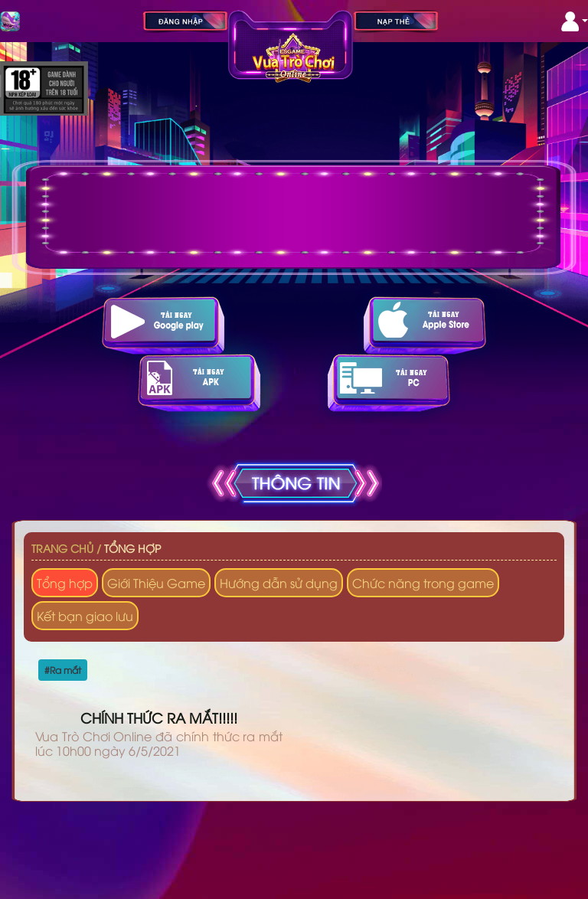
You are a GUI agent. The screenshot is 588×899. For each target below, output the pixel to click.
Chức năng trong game (423, 583)
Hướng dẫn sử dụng (279, 583)
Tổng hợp (132, 548)
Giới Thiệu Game (156, 583)
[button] (575, 21)
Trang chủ (62, 548)
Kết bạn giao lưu (85, 616)
